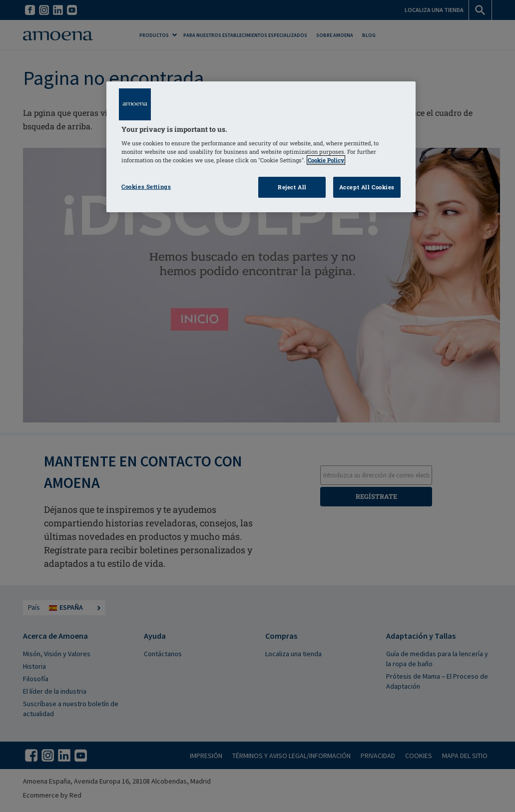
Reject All (292, 187)
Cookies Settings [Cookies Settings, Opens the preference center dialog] (146, 187)
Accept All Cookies (367, 187)
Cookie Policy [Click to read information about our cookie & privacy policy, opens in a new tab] (326, 160)
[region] (261, 147)
